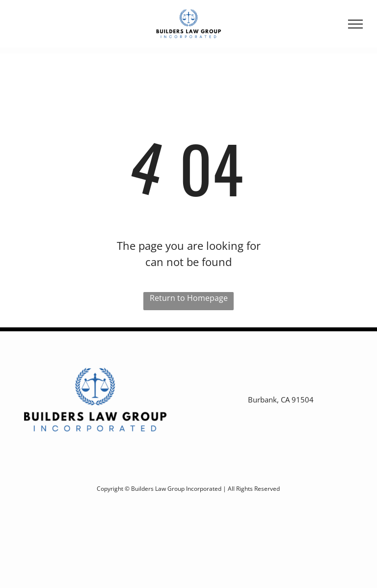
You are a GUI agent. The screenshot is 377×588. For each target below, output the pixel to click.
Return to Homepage (189, 298)
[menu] (355, 24)
